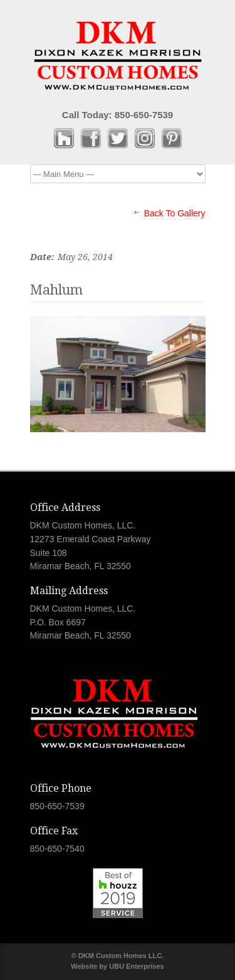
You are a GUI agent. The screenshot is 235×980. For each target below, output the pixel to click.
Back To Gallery (175, 213)
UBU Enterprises (136, 966)
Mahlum (56, 290)
